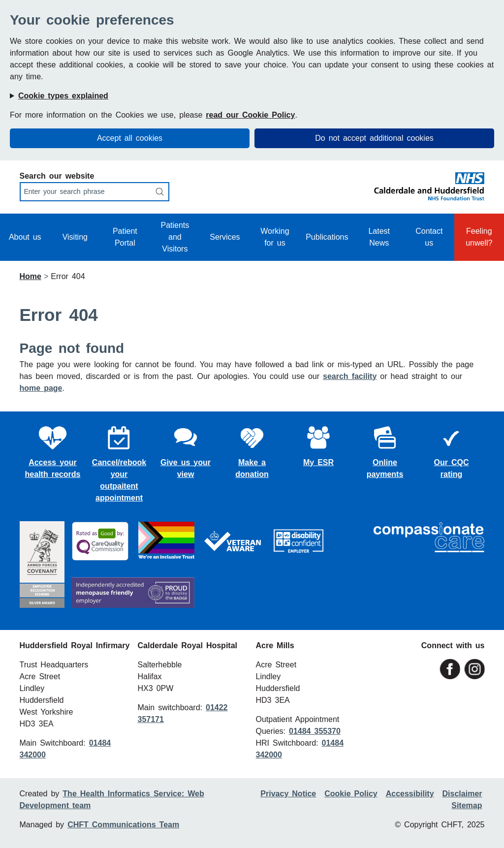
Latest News (379, 237)
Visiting (75, 237)
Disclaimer (462, 794)
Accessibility (410, 794)
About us (25, 237)
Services (225, 237)
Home (31, 276)
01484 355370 (315, 731)
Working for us (275, 237)
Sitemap (467, 805)
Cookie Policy (351, 794)
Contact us (429, 237)
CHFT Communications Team (123, 825)
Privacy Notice (288, 794)
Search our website (57, 176)
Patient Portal (125, 237)
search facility (350, 376)
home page (41, 388)
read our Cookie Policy (250, 115)
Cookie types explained (63, 96)
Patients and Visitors (175, 237)
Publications (327, 237)
